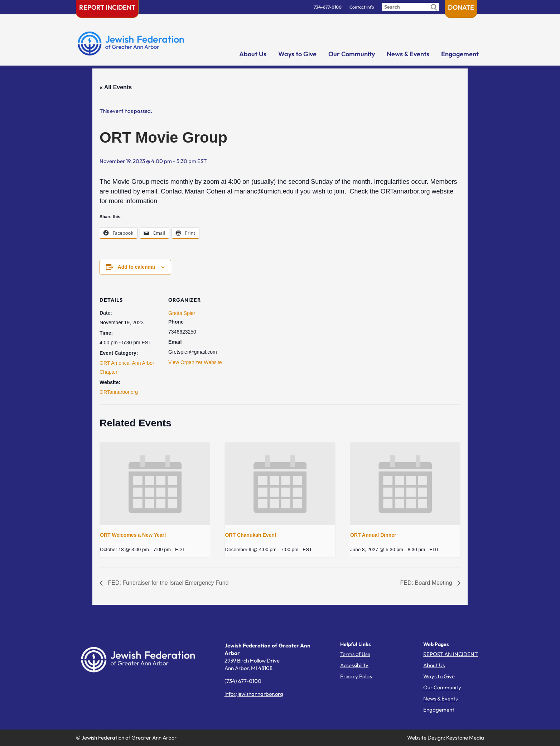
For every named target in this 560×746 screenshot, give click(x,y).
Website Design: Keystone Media (446, 738)
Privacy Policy (356, 676)
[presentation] (155, 484)
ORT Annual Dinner (373, 535)
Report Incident (107, 7)
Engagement (460, 54)
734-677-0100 (328, 7)
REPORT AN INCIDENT (450, 654)
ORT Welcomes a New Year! (133, 535)
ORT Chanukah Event (250, 535)
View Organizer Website (195, 362)
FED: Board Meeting (427, 583)
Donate (461, 7)
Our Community (352, 54)
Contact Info (362, 7)
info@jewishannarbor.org (254, 694)
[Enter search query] (411, 7)
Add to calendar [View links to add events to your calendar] (137, 267)
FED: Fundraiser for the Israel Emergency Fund (167, 583)
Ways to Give (297, 54)
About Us (253, 54)
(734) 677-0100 (243, 681)
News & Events (408, 54)
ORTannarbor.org (119, 392)
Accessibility (354, 665)
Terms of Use (355, 654)
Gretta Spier (182, 313)
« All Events (116, 87)
